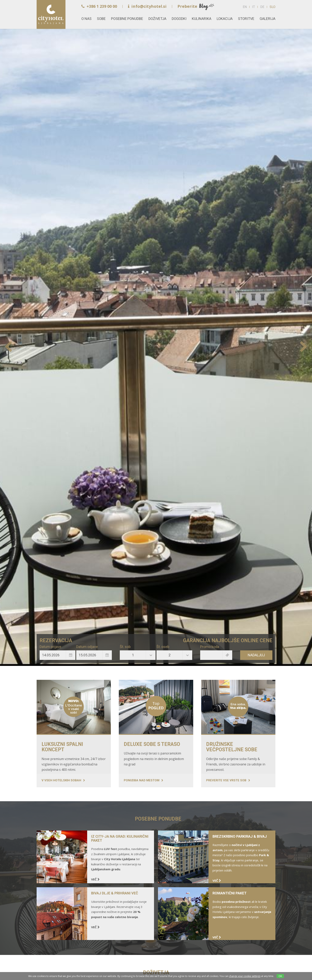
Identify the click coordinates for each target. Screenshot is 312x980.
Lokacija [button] (225, 19)
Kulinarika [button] (202, 19)
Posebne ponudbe (127, 19)
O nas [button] (86, 19)
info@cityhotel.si (147, 6)
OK (280, 976)
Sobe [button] (101, 19)
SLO (273, 7)
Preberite (187, 6)
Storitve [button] (246, 19)
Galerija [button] (268, 19)
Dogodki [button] (179, 19)
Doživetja (157, 19)
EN (245, 7)
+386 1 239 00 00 (99, 6)
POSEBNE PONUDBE (158, 819)
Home (51, 14)
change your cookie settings (245, 976)
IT (253, 7)
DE (262, 7)
